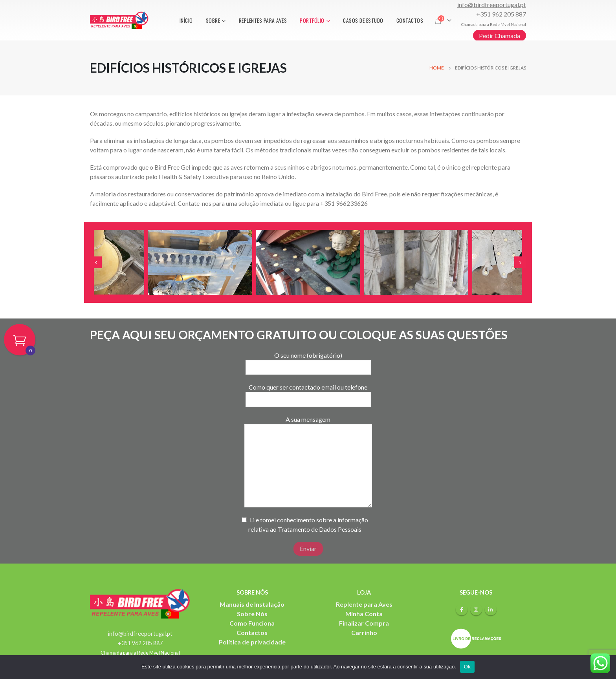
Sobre (213, 20)
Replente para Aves (364, 604)
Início (186, 20)
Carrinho (364, 632)
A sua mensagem (308, 442)
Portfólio (312, 20)
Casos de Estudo (363, 20)
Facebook (462, 609)
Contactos (410, 20)
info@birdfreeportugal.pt (492, 5)
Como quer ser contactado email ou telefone (308, 393)
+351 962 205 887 (501, 14)
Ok (467, 667)
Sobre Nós (252, 614)
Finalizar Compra (364, 623)
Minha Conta (364, 614)
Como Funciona (252, 623)
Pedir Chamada (500, 36)
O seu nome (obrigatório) (308, 361)
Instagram (476, 609)
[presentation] (96, 262)
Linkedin (491, 609)
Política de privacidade (252, 642)
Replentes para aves (263, 20)
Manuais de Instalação (252, 604)
